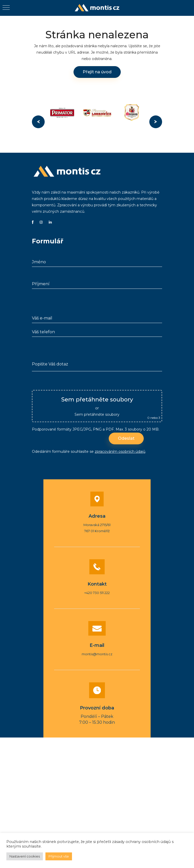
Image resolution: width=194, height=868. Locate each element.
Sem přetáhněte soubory (97, 414)
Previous (38, 122)
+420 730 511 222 (97, 593)
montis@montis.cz (97, 654)
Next (156, 122)
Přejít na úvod (97, 72)
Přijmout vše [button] (59, 856)
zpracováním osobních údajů (120, 451)
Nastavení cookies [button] (25, 856)
